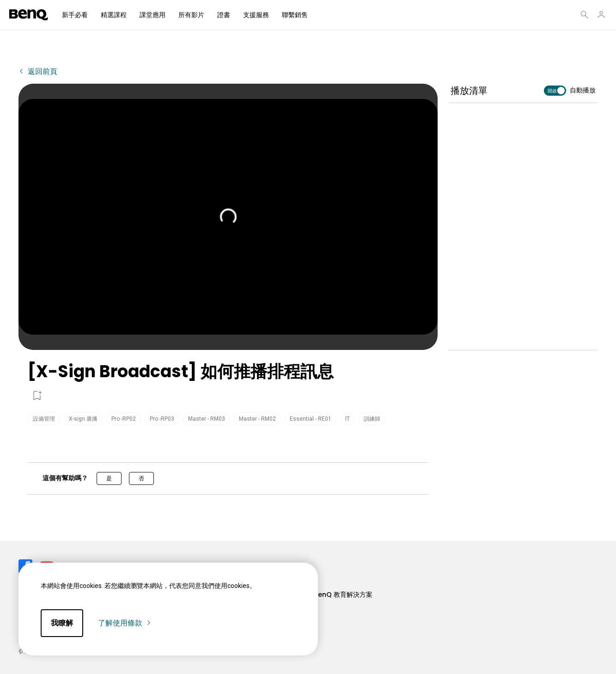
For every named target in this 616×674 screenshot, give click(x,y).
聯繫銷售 (295, 15)
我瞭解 (62, 623)
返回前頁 (42, 71)
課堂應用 (152, 15)
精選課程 (114, 15)
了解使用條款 (125, 623)
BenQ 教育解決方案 (343, 594)
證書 (224, 15)
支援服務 (256, 15)
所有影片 (191, 15)
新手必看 (75, 15)
